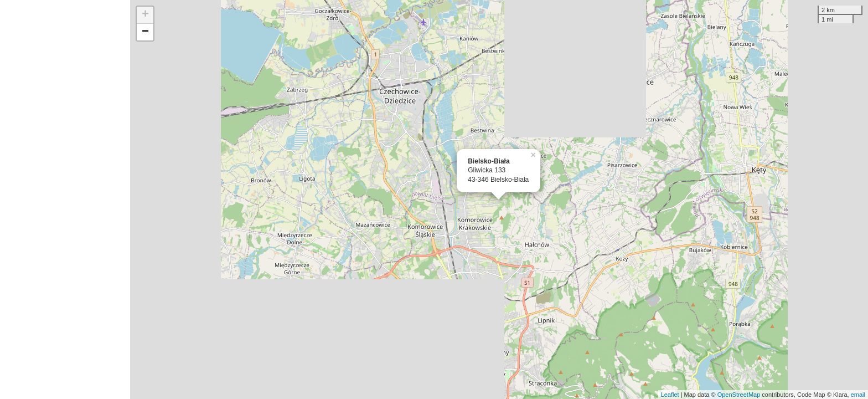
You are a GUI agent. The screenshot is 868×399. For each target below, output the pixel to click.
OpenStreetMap (739, 395)
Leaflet (670, 395)
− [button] (145, 32)
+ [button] (145, 15)
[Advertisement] (65, 199)
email (858, 395)
